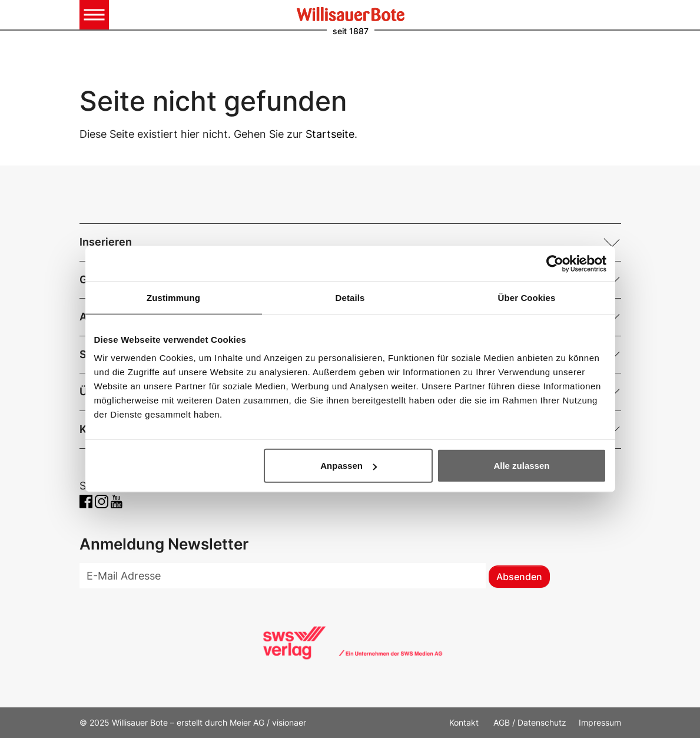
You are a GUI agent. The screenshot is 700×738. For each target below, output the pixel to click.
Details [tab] (350, 297)
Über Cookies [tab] (527, 297)
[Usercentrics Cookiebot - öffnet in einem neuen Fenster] (555, 263)
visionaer (289, 722)
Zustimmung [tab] (173, 297)
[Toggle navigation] (94, 15)
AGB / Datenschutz (530, 722)
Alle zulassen (521, 466)
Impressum (600, 722)
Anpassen (349, 466)
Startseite (330, 134)
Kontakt (465, 722)
